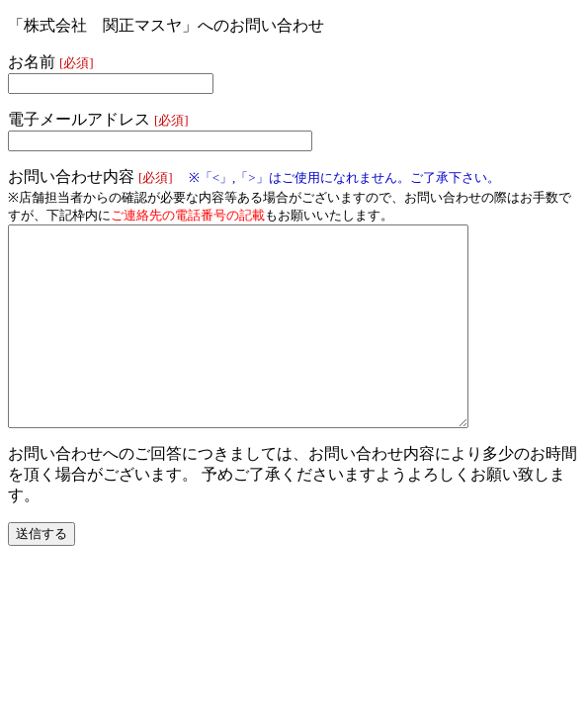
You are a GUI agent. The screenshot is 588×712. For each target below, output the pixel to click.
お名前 (51, 62)
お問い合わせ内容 (254, 177)
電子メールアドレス (98, 119)
